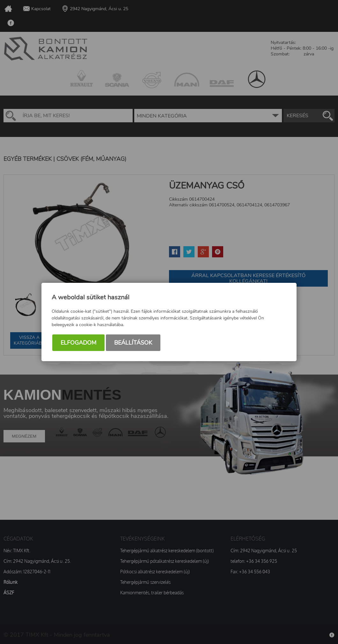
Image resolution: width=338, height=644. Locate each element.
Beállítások (133, 343)
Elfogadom (78, 343)
